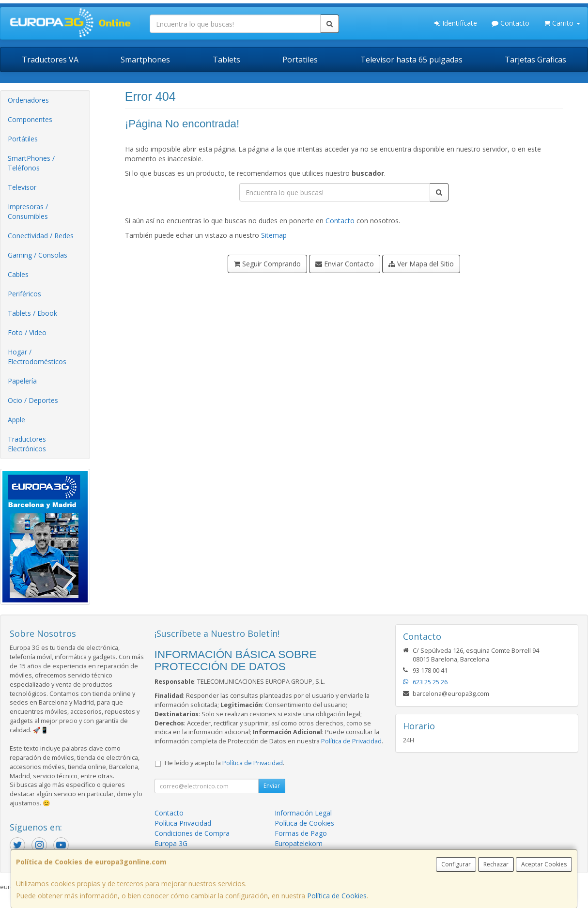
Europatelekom (299, 843)
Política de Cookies (337, 896)
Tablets (226, 60)
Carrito (562, 23)
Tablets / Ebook (32, 313)
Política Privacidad (183, 823)
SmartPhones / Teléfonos (31, 163)
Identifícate (456, 23)
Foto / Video (27, 332)
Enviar (272, 786)
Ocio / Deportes (33, 400)
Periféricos (24, 294)
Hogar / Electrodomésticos (37, 357)
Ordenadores (28, 100)
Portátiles (23, 139)
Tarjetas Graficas (535, 60)
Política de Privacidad (351, 741)
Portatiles (300, 60)
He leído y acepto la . (224, 763)
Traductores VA (50, 60)
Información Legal (303, 813)
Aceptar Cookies (544, 864)
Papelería (22, 381)
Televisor (22, 187)
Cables (18, 274)
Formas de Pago (301, 833)
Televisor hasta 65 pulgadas (411, 60)
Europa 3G (171, 843)
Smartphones (145, 60)
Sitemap (274, 235)
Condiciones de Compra (192, 833)
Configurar (456, 864)
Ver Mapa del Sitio (421, 264)
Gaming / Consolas (38, 255)
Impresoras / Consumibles (28, 211)
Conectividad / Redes (41, 236)
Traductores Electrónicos (27, 444)
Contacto (511, 23)
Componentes (30, 119)
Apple (16, 420)
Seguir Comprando (267, 264)
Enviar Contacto (345, 264)
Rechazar (496, 864)
